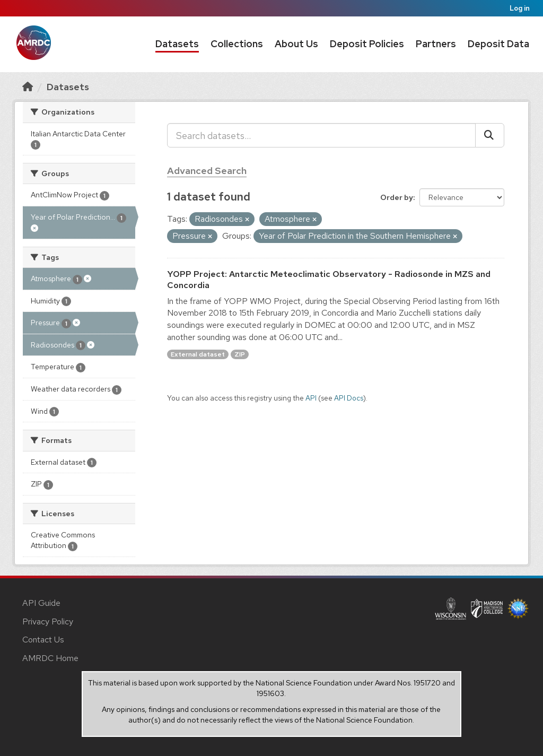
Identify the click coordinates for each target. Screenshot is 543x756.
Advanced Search (207, 171)
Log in (520, 8)
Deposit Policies (367, 44)
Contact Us (43, 640)
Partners (436, 44)
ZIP (240, 354)
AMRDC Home (50, 658)
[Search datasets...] (321, 135)
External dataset (198, 354)
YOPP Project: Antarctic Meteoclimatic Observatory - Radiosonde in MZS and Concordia (329, 280)
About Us (296, 44)
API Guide (41, 603)
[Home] (28, 87)
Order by (397, 197)
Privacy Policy (48, 622)
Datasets (177, 44)
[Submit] (490, 135)
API (311, 398)
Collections (237, 44)
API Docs (349, 398)
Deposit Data (498, 44)
